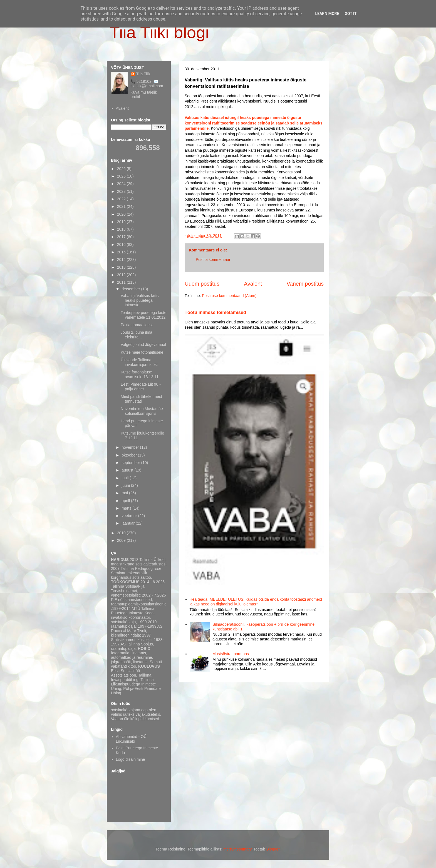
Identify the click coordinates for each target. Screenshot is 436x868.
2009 (122, 540)
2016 (122, 245)
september (131, 463)
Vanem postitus (305, 284)
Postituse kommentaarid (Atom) (229, 296)
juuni (126, 485)
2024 (122, 184)
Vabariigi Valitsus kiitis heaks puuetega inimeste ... (140, 300)
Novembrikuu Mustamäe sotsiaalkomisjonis (142, 411)
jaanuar (129, 523)
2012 (122, 275)
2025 (122, 176)
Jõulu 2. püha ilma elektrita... (137, 335)
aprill (126, 501)
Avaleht (253, 284)
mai (125, 493)
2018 (122, 229)
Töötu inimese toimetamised (215, 312)
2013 (122, 267)
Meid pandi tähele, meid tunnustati (141, 399)
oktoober (130, 455)
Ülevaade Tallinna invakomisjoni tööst (139, 362)
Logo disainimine (131, 759)
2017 (122, 237)
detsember (131, 289)
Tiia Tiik (143, 74)
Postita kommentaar (213, 260)
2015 (122, 252)
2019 (122, 222)
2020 (122, 214)
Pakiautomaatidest (137, 325)
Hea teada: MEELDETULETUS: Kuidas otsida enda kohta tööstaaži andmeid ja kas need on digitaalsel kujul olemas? (256, 602)
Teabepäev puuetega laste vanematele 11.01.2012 (143, 315)
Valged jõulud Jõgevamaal (143, 345)
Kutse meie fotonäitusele (142, 352)
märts (127, 508)
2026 (122, 169)
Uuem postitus (202, 284)
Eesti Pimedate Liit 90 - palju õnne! (141, 387)
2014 (122, 260)
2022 (122, 199)
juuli (126, 478)
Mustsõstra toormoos (231, 654)
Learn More (327, 14)
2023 (122, 191)
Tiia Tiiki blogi (159, 32)
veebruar (130, 516)
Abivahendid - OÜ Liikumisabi (131, 739)
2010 (122, 533)
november (131, 447)
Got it (350, 14)
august (128, 470)
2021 (122, 206)
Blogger (273, 849)
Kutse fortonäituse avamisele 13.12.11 (140, 374)
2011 (122, 282)
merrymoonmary (237, 849)
